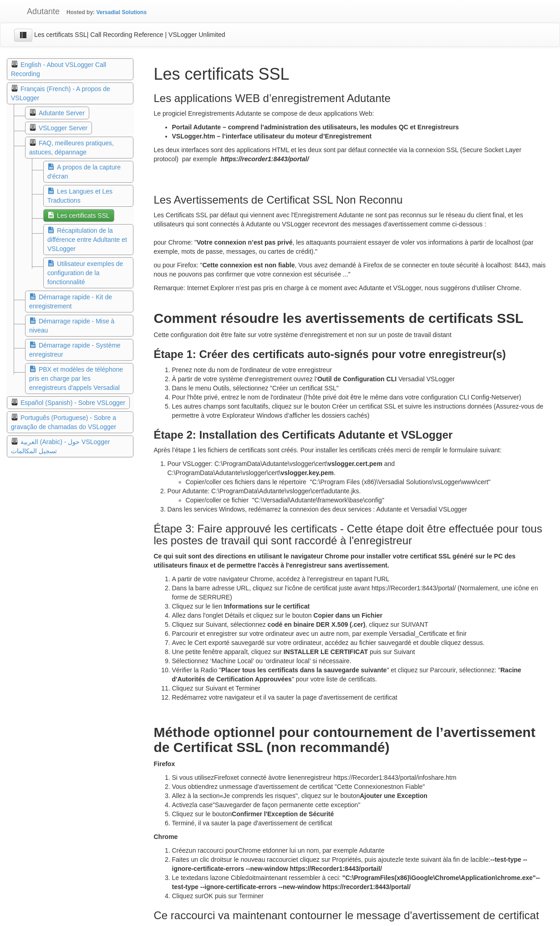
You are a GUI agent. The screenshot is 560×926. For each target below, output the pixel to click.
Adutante (37, 11)
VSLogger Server (63, 128)
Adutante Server (62, 113)
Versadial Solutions (121, 12)
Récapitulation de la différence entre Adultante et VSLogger (87, 240)
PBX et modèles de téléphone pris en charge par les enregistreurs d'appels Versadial (76, 379)
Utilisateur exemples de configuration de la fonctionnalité (85, 273)
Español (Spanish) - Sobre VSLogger (73, 403)
